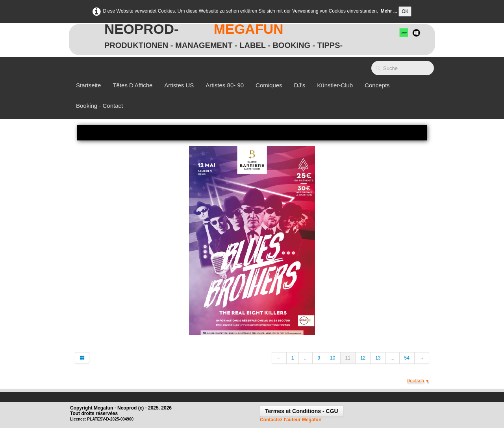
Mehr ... (389, 11)
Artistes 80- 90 (225, 85)
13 (378, 358)
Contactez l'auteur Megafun (291, 420)
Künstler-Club (335, 85)
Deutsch (418, 381)
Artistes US (179, 85)
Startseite (88, 85)
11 (348, 358)
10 (333, 358)
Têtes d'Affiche (132, 85)
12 (363, 358)
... (306, 358)
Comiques (269, 85)
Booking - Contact (99, 106)
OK (405, 11)
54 (407, 358)
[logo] (223, 34)
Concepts (377, 85)
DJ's (300, 85)
